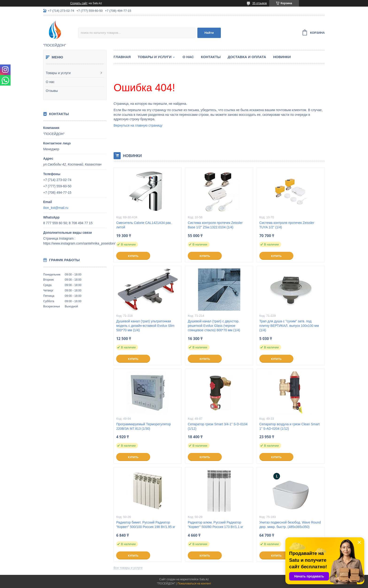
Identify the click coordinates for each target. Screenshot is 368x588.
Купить (133, 256)
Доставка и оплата (247, 57)
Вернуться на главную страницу (138, 125)
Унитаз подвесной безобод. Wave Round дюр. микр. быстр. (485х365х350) (290, 525)
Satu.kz (204, 579)
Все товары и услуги (128, 568)
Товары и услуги (58, 73)
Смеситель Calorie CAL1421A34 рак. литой (144, 225)
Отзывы (52, 91)
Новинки (282, 57)
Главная (122, 57)
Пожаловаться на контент (194, 584)
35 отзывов (260, 3)
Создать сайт (79, 3)
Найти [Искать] (209, 33)
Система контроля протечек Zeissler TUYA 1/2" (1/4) (287, 225)
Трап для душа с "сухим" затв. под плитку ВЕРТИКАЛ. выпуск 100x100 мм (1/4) (289, 326)
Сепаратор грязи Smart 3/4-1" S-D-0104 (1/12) (218, 426)
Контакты (211, 57)
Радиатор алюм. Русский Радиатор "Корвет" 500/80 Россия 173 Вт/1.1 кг (215, 525)
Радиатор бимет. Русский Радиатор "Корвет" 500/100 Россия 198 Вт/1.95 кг (146, 525)
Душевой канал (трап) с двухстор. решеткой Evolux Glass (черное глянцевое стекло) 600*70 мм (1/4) (214, 326)
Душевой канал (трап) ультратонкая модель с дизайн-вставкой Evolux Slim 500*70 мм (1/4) (145, 326)
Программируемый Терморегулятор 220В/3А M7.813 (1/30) (144, 426)
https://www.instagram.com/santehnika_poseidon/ (79, 243)
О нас (50, 82)
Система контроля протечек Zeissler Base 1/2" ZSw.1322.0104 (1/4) (215, 225)
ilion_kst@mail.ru (56, 208)
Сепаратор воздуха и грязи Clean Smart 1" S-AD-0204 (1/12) (289, 426)
